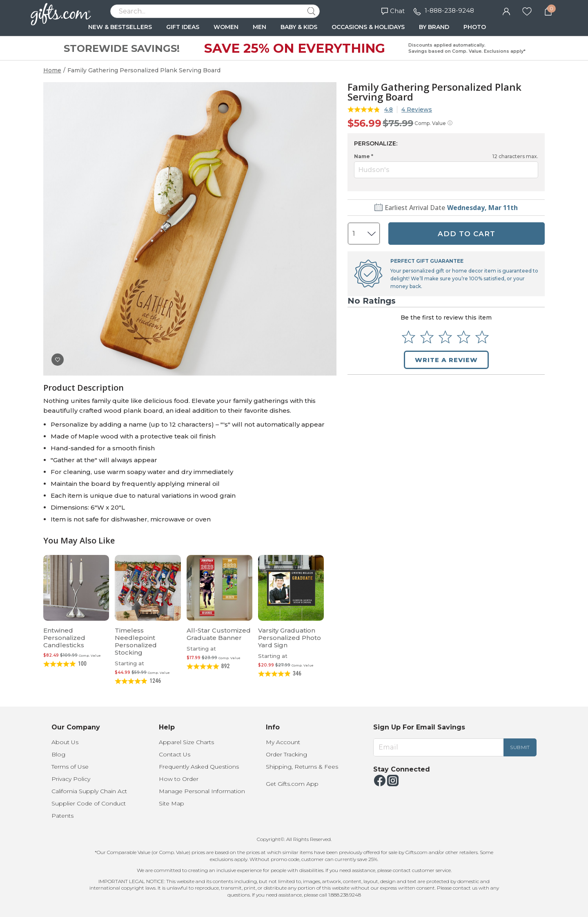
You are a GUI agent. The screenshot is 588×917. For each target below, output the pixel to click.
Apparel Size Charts (186, 742)
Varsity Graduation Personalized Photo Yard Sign (290, 638)
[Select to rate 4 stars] (464, 337)
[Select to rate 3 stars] (445, 337)
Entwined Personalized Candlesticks (64, 638)
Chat (393, 11)
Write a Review (446, 360)
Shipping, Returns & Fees (302, 767)
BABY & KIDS (299, 27)
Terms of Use (70, 767)
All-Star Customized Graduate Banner (219, 634)
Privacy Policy (71, 779)
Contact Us (175, 754)
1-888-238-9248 (449, 10)
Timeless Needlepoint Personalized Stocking (136, 641)
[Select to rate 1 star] (409, 337)
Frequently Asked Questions (199, 767)
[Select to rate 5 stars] (482, 337)
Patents (62, 816)
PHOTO (475, 27)
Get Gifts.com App (292, 784)
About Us (65, 742)
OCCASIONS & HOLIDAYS (368, 27)
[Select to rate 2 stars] (427, 337)
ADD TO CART (467, 234)
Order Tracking (286, 754)
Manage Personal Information (202, 791)
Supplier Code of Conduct (89, 803)
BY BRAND (434, 27)
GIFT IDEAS (183, 27)
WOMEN (226, 27)
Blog (58, 754)
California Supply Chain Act (89, 791)
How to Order (179, 779)
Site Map (171, 803)
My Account (283, 742)
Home (52, 70)
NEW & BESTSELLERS (120, 27)
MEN (259, 27)
